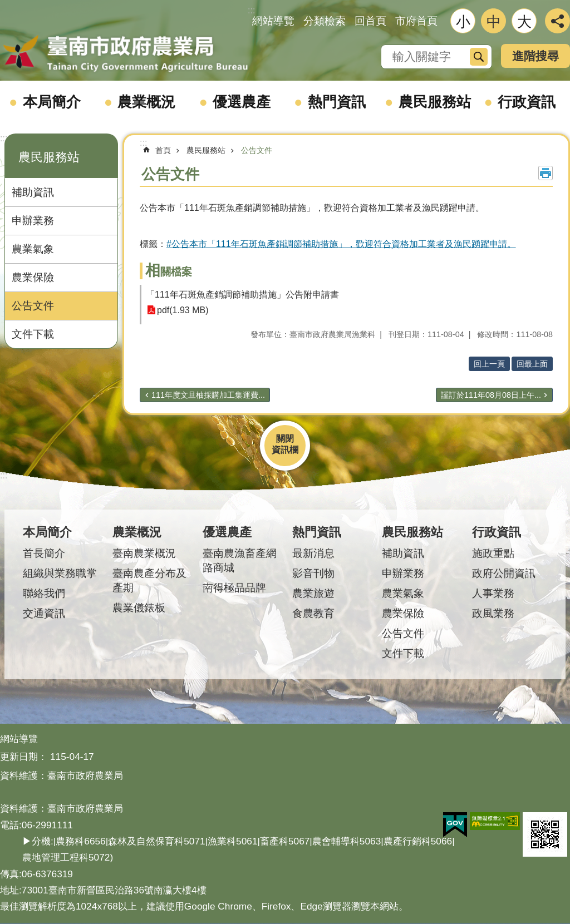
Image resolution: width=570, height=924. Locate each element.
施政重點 (493, 553)
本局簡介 (52, 102)
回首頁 (370, 21)
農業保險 (33, 277)
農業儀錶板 (139, 608)
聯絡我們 (44, 593)
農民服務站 (435, 102)
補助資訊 (33, 192)
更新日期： (24, 757)
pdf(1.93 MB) (183, 310)
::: (4, 138)
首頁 (163, 150)
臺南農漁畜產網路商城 (240, 560)
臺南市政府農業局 (125, 54)
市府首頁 (416, 21)
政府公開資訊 (504, 573)
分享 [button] (557, 21)
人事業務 (493, 593)
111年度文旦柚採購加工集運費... (208, 395)
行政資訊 (527, 102)
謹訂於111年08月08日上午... (491, 395)
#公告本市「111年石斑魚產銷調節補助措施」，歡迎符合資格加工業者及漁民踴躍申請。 (341, 244)
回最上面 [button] (532, 364)
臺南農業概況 (144, 553)
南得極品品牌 (234, 588)
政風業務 (493, 613)
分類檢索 (325, 21)
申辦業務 (33, 221)
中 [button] (494, 22)
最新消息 (313, 553)
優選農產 (242, 102)
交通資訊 (44, 613)
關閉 (285, 439)
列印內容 (546, 173)
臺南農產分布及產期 (149, 580)
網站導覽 (273, 21)
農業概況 (146, 102)
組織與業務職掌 (60, 573)
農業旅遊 (313, 593)
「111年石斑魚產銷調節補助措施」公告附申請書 (242, 295)
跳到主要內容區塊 (6, 6)
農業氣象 (33, 249)
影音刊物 (313, 573)
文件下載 (33, 334)
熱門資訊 (337, 102)
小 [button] (463, 22)
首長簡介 (44, 553)
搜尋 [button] (479, 57)
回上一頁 (489, 364)
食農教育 (313, 613)
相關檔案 (169, 272)
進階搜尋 (535, 56)
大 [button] (524, 22)
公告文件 (33, 306)
